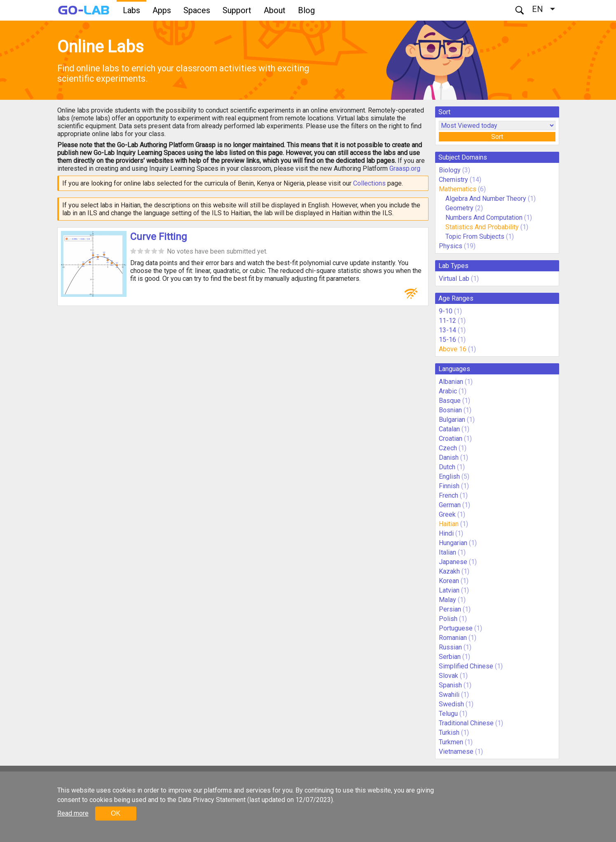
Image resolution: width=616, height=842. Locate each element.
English (449, 476)
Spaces (197, 10)
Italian (447, 552)
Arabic (448, 391)
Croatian (451, 439)
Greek (447, 514)
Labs (131, 10)
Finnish (449, 486)
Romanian (453, 638)
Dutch (447, 467)
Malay (447, 600)
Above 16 (453, 349)
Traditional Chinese (466, 723)
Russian (450, 647)
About (275, 10)
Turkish (449, 733)
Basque (450, 401)
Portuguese (456, 628)
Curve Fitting (159, 237)
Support (237, 10)
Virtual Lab (454, 279)
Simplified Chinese (466, 666)
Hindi (446, 533)
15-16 (447, 340)
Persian (450, 609)
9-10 (446, 311)
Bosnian (450, 410)
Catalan (449, 429)
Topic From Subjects (475, 236)
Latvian (449, 590)
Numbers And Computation (484, 218)
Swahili (449, 695)
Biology (450, 170)
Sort (497, 137)
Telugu (448, 714)
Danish (449, 457)
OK (116, 813)
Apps (162, 10)
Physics (451, 246)
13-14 (447, 330)
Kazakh (449, 571)
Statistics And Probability (482, 227)
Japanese (453, 562)
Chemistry (453, 180)
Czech (448, 448)
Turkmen (451, 742)
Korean (449, 581)
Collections (369, 183)
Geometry (459, 208)
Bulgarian (452, 420)
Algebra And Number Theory (486, 199)
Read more (73, 813)
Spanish (450, 685)
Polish (448, 619)
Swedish (451, 704)
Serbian (450, 657)
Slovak (449, 676)
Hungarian (453, 543)
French (449, 495)
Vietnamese (456, 751)
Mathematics (458, 189)
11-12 (447, 321)
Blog (306, 10)
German (450, 505)
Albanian (451, 382)
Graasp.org (405, 168)
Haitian (449, 524)
